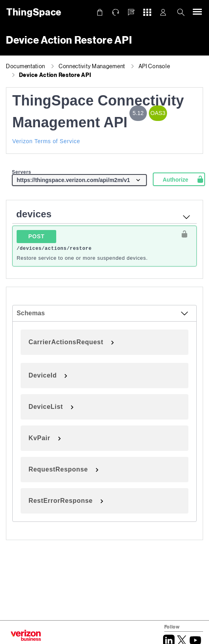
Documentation (26, 66)
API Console (154, 66)
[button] (131, 12)
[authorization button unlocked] (184, 234)
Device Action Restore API (55, 75)
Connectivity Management (92, 66)
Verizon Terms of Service (46, 141)
